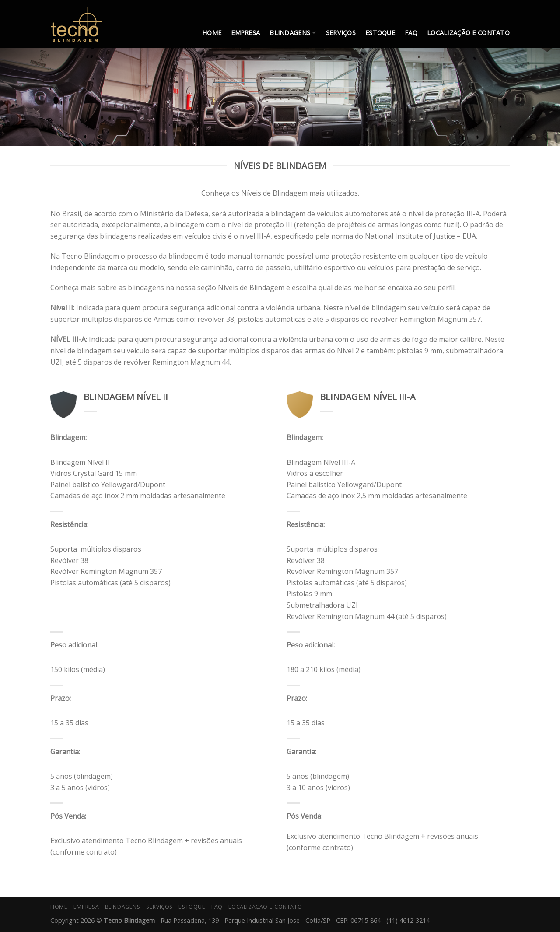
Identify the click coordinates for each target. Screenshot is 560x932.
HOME (212, 33)
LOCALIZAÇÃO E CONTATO (468, 33)
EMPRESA (245, 33)
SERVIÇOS (341, 33)
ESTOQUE (380, 33)
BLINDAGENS (293, 33)
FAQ (411, 33)
